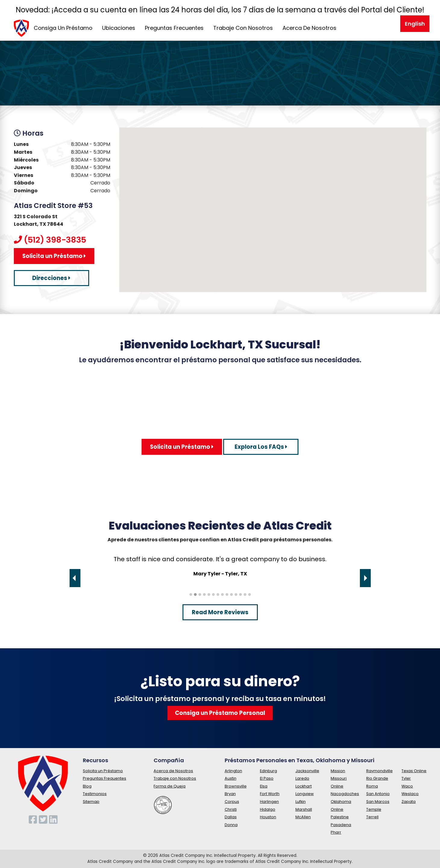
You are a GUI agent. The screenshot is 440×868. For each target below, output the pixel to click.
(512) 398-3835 (55, 240)
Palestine (340, 817)
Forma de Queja (170, 786)
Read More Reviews (220, 612)
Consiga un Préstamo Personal (220, 713)
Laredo (302, 778)
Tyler (406, 778)
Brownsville (236, 786)
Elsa (264, 786)
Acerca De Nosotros (309, 28)
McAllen (303, 817)
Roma (372, 786)
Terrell (372, 817)
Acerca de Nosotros (173, 771)
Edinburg (268, 771)
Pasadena (341, 825)
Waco (407, 786)
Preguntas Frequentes (105, 778)
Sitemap (91, 802)
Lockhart (304, 786)
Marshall (304, 809)
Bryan (230, 794)
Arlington (233, 771)
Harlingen (269, 802)
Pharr (336, 832)
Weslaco (410, 794)
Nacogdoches (345, 794)
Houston (268, 817)
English (415, 24)
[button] (273, 204)
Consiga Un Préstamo (63, 28)
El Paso (267, 778)
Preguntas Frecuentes (174, 28)
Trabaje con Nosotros (175, 778)
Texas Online (414, 771)
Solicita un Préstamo (54, 256)
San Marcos (378, 802)
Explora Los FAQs (261, 447)
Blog (87, 786)
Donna (231, 825)
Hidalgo (268, 809)
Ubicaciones (119, 28)
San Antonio (378, 794)
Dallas (231, 817)
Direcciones (51, 278)
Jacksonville (307, 771)
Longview (305, 794)
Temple (374, 809)
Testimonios (95, 794)
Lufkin (301, 802)
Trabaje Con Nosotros (243, 28)
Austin (231, 778)
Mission (338, 771)
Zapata (409, 802)
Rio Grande (377, 778)
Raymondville (379, 771)
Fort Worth (270, 794)
